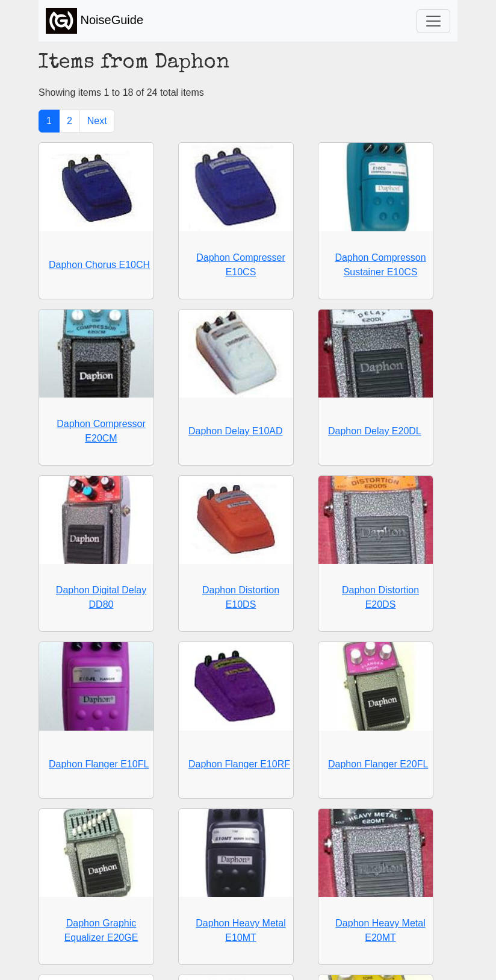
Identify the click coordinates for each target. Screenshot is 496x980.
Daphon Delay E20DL (375, 431)
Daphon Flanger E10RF (239, 764)
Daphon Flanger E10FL (99, 764)
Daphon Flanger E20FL (378, 764)
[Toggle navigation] (433, 21)
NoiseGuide (95, 21)
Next (97, 121)
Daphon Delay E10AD (236, 431)
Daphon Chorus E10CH (99, 265)
